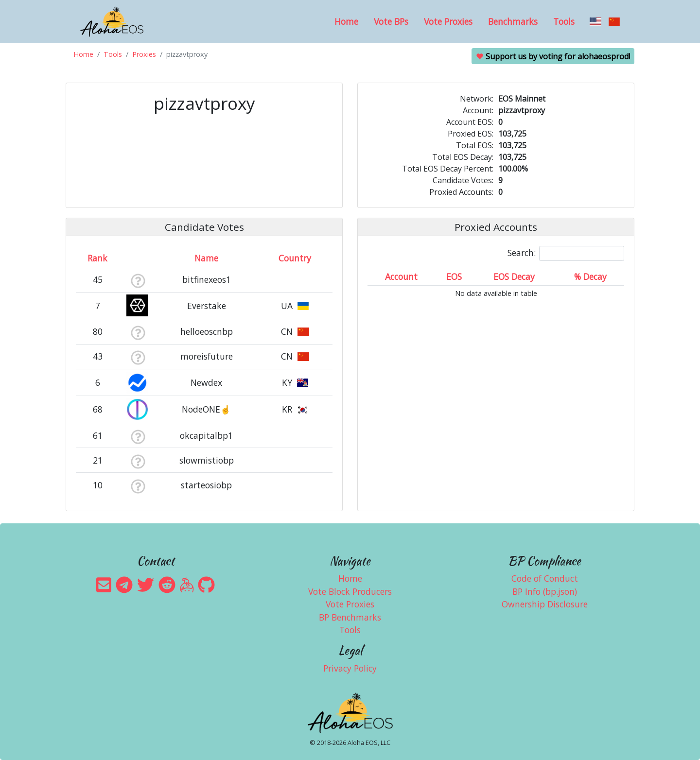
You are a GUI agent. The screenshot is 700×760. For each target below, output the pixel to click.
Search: (566, 253)
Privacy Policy (350, 668)
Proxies (144, 54)
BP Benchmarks (350, 617)
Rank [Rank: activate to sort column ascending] (97, 258)
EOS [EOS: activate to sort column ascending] (454, 276)
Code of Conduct (545, 578)
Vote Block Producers (350, 591)
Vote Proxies (448, 21)
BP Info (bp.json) (545, 591)
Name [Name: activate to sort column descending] (206, 258)
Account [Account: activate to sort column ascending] (401, 276)
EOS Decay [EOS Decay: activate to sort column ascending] (514, 276)
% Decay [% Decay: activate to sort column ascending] (590, 276)
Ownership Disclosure (545, 604)
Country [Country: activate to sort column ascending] (295, 258)
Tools (564, 21)
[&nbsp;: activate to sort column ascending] (138, 258)
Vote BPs (391, 21)
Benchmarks (513, 21)
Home (346, 21)
